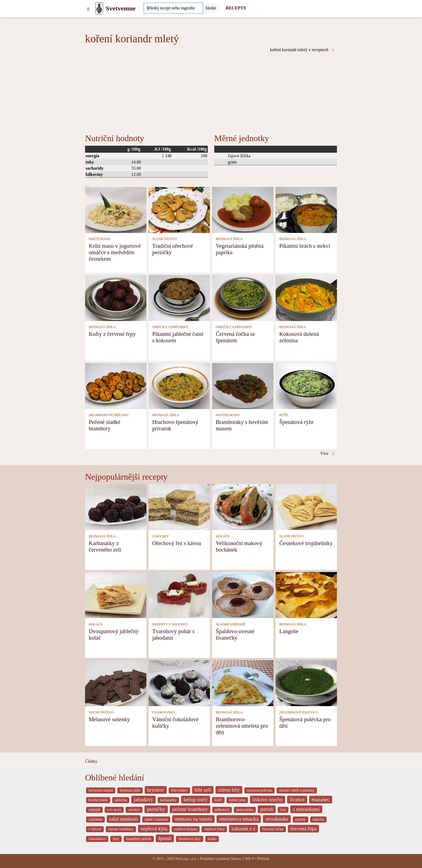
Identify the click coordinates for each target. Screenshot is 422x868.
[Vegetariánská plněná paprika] (243, 209)
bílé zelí (203, 790)
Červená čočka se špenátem (235, 337)
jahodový (143, 799)
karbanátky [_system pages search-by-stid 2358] (168, 800)
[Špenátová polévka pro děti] (306, 683)
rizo (283, 810)
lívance (297, 799)
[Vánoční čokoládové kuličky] (179, 683)
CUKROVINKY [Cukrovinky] (164, 712)
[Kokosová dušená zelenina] (306, 297)
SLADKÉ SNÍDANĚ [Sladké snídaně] (231, 624)
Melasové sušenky (109, 719)
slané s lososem (156, 819)
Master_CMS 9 (242, 859)
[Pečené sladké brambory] (116, 386)
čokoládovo (97, 839)
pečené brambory (190, 809)
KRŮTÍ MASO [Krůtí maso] (99, 239)
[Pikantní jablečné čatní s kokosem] (179, 297)
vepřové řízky (214, 829)
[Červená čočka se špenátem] (243, 297)
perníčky (156, 809)
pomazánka (245, 810)
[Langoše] (306, 595)
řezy (116, 839)
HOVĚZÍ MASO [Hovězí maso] (228, 415)
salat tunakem (124, 819)
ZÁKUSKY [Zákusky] (161, 536)
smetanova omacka (239, 819)
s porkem (95, 819)
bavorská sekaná (101, 790)
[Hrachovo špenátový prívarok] (179, 386)
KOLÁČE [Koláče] (223, 536)
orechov (134, 810)
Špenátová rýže (297, 422)
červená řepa (303, 829)
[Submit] (211, 8)
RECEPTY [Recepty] (236, 8)
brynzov (156, 790)
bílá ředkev (179, 790)
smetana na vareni (193, 819)
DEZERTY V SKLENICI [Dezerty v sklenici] (170, 624)
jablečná (121, 800)
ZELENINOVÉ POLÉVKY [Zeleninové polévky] (299, 712)
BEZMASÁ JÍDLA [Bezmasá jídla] (229, 239)
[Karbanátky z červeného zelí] (116, 507)
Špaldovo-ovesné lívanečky (235, 634)
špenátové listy (189, 839)
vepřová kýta (154, 829)
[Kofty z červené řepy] (116, 297)
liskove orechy (268, 799)
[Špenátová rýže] (306, 386)
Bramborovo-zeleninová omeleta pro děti (242, 726)
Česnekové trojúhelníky (306, 543)
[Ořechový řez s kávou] (179, 507)
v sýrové (95, 829)
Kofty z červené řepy (112, 334)
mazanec (321, 799)
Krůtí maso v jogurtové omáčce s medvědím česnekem (115, 252)
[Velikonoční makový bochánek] (243, 507)
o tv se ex (114, 810)
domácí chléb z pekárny (297, 790)
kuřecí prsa (237, 800)
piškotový (222, 810)
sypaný (300, 819)
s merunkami (306, 809)
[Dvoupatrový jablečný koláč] (116, 595)
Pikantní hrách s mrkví (305, 246)
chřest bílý (229, 790)
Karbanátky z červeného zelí (105, 546)
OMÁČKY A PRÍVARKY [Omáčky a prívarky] (170, 327)
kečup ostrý (196, 799)
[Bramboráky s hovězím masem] (243, 386)
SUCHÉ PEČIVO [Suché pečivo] (165, 239)
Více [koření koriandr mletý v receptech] (328, 454)
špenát (165, 838)
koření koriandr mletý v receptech (303, 50)
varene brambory (121, 829)
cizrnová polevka (259, 790)
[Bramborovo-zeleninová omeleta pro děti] (243, 683)
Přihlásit (263, 859)
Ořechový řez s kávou (177, 543)
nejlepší (94, 810)
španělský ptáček (139, 839)
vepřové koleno (186, 829)
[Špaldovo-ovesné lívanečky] (243, 595)
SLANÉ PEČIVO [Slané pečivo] (292, 536)
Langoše (289, 631)
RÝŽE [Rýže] (284, 415)
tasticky (319, 819)
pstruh (267, 809)
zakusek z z (243, 829)
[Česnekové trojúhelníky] (306, 507)
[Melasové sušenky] (116, 683)
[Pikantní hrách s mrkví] (306, 209)
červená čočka (273, 829)
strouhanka (277, 819)
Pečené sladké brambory (105, 425)
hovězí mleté (98, 800)
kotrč (218, 800)
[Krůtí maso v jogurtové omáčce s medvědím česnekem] (116, 209)
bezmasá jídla (130, 790)
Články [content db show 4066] (91, 761)
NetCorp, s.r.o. (186, 859)
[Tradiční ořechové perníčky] (179, 209)
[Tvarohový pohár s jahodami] (179, 595)
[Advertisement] (211, 93)
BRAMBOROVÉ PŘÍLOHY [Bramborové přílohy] (109, 415)
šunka (212, 839)
